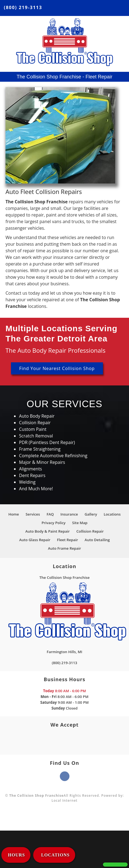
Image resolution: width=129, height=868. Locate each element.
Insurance (69, 514)
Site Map (80, 523)
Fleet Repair (68, 540)
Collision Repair (90, 531)
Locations (112, 514)
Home (14, 514)
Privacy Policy (53, 523)
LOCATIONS (55, 855)
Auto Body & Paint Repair (47, 531)
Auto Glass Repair (35, 540)
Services (33, 514)
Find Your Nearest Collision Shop (57, 368)
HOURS (16, 855)
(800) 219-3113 (23, 7)
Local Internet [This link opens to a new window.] (65, 800)
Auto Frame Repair (64, 548)
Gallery (91, 514)
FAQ (50, 514)
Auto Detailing (97, 540)
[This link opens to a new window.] (64, 649)
